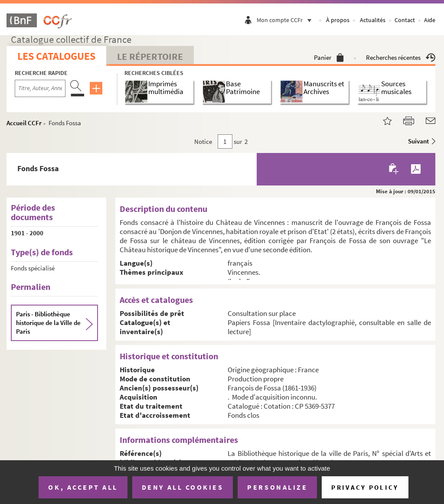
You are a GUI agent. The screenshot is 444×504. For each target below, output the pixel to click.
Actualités (373, 20)
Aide (430, 20)
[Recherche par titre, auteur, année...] (40, 88)
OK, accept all (83, 487)
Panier (329, 57)
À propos (338, 20)
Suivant (418, 141)
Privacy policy (365, 487)
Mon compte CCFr (286, 20)
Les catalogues (56, 56)
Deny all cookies (183, 487)
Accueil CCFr (24, 123)
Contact (405, 20)
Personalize (277, 487)
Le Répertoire (150, 56)
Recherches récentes (401, 57)
